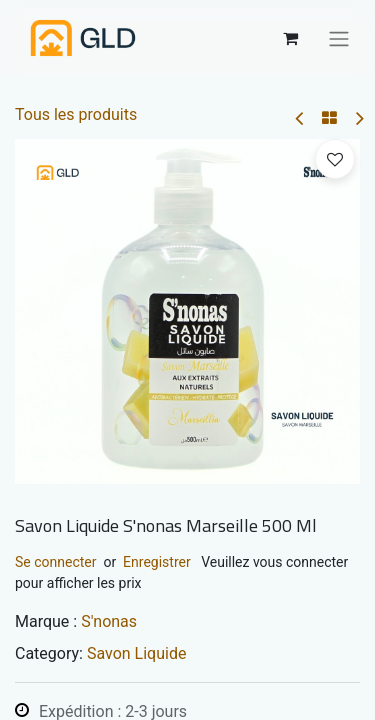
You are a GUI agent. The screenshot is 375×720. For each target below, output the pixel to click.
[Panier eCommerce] (290, 38)
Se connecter (55, 562)
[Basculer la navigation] (339, 38)
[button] (335, 159)
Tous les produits (76, 114)
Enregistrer (157, 562)
